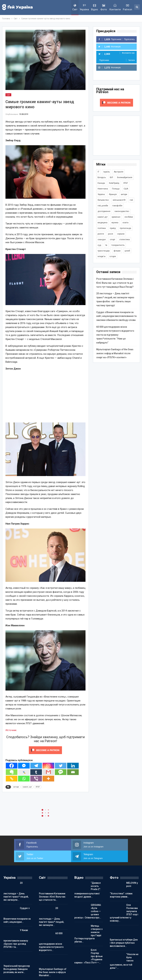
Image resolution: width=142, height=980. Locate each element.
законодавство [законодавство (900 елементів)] (122, 211)
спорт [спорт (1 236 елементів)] (113, 240)
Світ (75, 7)
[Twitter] (61, 766)
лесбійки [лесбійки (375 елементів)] (129, 217)
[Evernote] (12, 772)
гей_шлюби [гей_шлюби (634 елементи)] (103, 206)
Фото (104, 7)
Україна (84, 7)
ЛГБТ (38, 787)
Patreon (128, 7)
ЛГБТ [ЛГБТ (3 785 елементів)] (126, 183)
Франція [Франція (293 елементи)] (113, 194)
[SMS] (61, 772)
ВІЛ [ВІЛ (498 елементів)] (111, 177)
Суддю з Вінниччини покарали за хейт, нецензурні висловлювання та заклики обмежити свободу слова (116, 316)
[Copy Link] (12, 779)
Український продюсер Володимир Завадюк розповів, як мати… (17, 969)
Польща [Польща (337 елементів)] (116, 189)
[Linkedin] (73, 766)
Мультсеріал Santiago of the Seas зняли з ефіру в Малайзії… (53, 972)
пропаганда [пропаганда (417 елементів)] (125, 228)
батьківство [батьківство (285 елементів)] (103, 200)
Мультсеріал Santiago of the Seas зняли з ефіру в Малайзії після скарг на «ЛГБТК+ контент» (115, 353)
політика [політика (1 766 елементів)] (102, 228)
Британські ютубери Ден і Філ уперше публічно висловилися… (124, 943)
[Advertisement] (45, 397)
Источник (11, 730)
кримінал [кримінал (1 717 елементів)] (116, 217)
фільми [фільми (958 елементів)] (117, 251)
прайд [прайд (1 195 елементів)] (113, 228)
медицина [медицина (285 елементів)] (102, 223)
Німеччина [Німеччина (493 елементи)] (103, 189)
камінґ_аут (27, 787)
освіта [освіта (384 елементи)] (125, 223)
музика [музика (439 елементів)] (115, 223)
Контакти (115, 7)
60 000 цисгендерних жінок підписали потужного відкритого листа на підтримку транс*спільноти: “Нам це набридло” (115, 335)
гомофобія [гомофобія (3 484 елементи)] (117, 206)
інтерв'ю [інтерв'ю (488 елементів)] (101, 256)
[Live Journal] (24, 772)
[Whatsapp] (24, 779)
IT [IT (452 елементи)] (98, 172)
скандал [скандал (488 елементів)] (102, 240)
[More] (48, 779)
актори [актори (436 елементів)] (124, 194)
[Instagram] (48, 766)
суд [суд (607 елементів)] (99, 245)
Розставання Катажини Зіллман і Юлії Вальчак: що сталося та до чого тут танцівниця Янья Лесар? (115, 283)
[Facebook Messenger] (24, 766)
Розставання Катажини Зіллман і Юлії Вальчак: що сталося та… (52, 897)
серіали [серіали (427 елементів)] (121, 234)
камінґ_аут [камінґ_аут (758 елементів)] (103, 217)
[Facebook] (12, 766)
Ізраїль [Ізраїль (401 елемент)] (107, 172)
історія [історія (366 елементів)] (113, 256)
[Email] (73, 772)
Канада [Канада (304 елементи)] (101, 183)
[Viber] (36, 779)
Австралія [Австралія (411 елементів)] (119, 172)
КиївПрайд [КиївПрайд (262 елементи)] (114, 183)
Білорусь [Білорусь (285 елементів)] (102, 177)
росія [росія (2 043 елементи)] (111, 234)
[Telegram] (36, 766)
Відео (95, 7)
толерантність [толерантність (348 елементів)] (118, 245)
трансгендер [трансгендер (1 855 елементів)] (104, 251)
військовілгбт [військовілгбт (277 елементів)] (119, 200)
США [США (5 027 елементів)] (126, 189)
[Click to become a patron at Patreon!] (45, 750)
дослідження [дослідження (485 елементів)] (104, 211)
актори (16, 787)
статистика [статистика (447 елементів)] (125, 240)
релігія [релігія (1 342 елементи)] (101, 234)
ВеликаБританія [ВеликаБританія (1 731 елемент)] (125, 177)
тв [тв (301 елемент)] (106, 245)
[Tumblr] (36, 772)
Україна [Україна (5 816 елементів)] (101, 194)
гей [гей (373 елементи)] (131, 200)
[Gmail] (48, 772)
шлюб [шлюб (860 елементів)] (127, 251)
